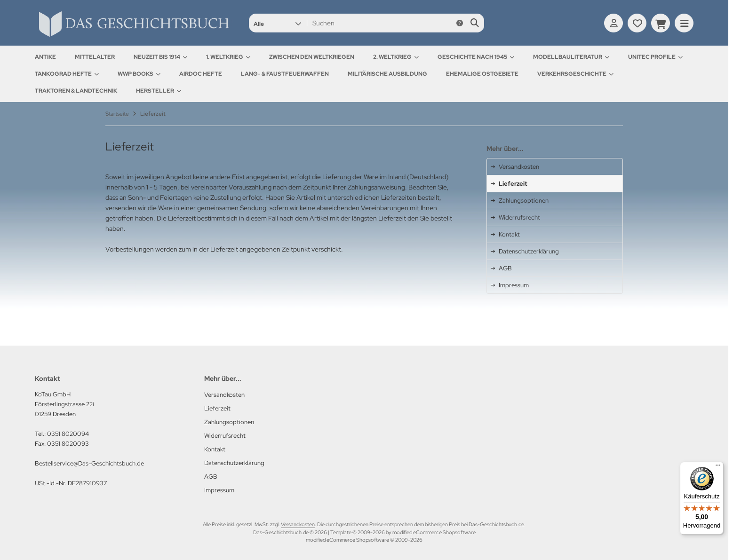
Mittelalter (95, 57)
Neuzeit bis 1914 (160, 57)
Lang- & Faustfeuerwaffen (285, 74)
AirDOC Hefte (201, 74)
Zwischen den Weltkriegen (312, 57)
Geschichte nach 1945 (476, 57)
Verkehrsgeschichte (575, 74)
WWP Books (139, 74)
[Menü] (718, 467)
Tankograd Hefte (67, 74)
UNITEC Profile (655, 57)
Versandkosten (298, 524)
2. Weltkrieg (396, 57)
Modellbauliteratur (571, 57)
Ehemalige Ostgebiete (482, 74)
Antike (45, 57)
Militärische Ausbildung (387, 74)
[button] (277, 23)
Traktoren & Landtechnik (76, 91)
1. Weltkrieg (228, 57)
